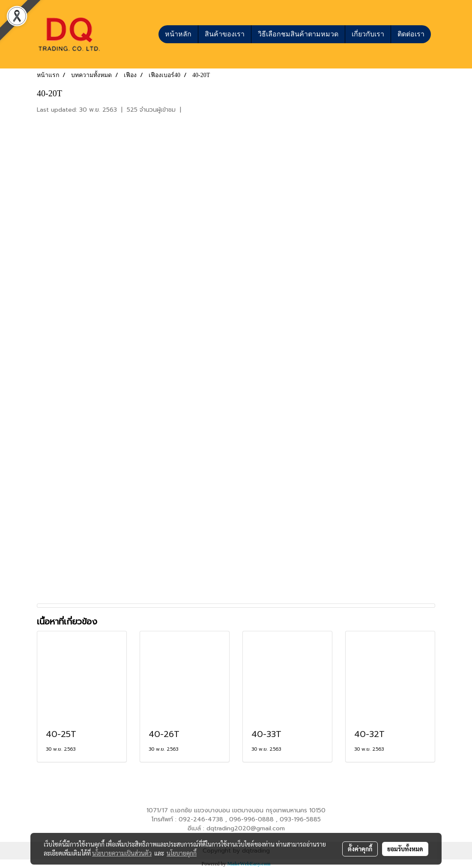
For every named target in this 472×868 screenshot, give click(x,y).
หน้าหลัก (178, 34)
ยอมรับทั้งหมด (405, 849)
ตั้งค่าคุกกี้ (360, 849)
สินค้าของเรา (225, 34)
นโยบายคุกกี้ (182, 853)
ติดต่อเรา (411, 34)
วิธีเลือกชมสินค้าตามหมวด (298, 34)
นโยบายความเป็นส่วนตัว (122, 853)
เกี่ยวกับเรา (368, 34)
